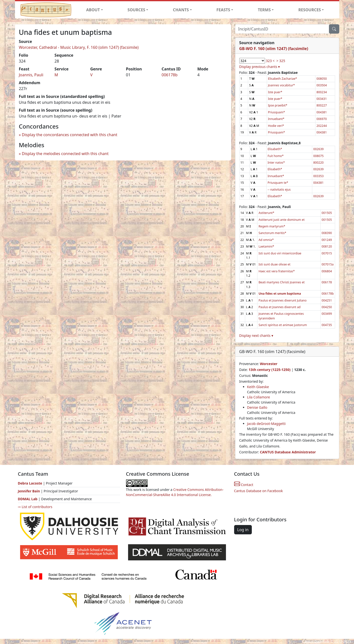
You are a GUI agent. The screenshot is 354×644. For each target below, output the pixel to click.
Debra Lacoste (30, 483)
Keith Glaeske (258, 387)
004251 (327, 300)
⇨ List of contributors (35, 507)
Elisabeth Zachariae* (283, 79)
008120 (327, 246)
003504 (322, 85)
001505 (327, 213)
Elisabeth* (275, 149)
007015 (327, 253)
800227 (322, 105)
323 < (270, 61)
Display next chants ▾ (256, 335)
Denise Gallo (257, 407)
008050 (322, 79)
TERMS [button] (264, 10)
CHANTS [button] (181, 10)
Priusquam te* (278, 183)
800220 (318, 163)
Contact (244, 485)
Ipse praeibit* (278, 105)
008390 (327, 233)
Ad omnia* (266, 240)
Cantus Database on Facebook (259, 491)
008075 (318, 156)
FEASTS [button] (223, 10)
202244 (322, 126)
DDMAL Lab (28, 499)
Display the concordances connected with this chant (70, 135)
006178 (327, 282)
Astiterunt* (266, 213)
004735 (327, 325)
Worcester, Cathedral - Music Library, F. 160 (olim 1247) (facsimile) (79, 47)
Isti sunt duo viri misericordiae (280, 253)
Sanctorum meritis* (272, 233)
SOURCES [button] (136, 10)
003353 (318, 176)
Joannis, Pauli (31, 75)
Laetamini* (266, 246)
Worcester (269, 364)
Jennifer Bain (29, 491)
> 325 (281, 61)
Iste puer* (275, 92)
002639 (318, 149)
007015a (328, 264)
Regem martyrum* (272, 226)
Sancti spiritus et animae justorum (283, 325)
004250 (327, 307)
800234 (322, 92)
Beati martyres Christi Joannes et (282, 282)
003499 (327, 314)
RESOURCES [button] (310, 10)
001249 (327, 240)
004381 (322, 112)
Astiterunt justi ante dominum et (281, 220)
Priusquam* (276, 112)
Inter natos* (276, 163)
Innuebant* (276, 119)
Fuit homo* (276, 156)
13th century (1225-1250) (270, 370)
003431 (322, 99)
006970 (322, 119)
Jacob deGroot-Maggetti (266, 424)
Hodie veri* (276, 126)
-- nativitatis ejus (279, 190)
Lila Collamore (259, 397)
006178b (170, 75)
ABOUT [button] (93, 10)
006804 (327, 271)
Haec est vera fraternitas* (276, 271)
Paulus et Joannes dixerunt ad (279, 307)
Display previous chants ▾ (260, 67)
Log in (243, 530)
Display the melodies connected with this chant (65, 154)
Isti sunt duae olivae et (274, 264)
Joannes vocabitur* (282, 85)
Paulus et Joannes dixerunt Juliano (283, 300)
